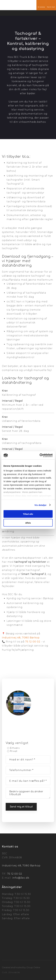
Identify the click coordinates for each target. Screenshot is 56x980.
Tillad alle (28, 514)
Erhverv (15, 748)
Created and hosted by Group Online (21, 967)
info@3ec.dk (21, 878)
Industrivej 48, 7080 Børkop (21, 638)
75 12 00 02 (33, 642)
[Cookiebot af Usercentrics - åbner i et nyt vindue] (40, 455)
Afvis (28, 523)
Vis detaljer (41, 505)
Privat (14, 751)
